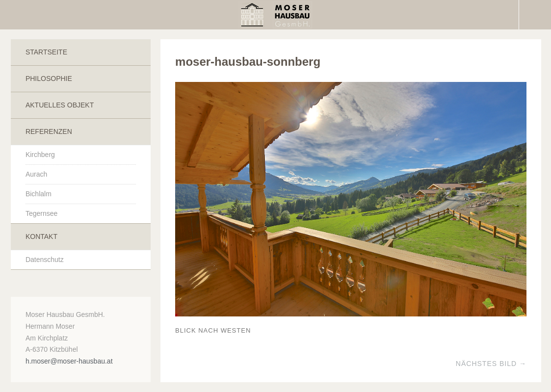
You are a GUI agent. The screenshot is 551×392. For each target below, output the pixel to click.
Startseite (46, 52)
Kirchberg (40, 155)
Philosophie (49, 78)
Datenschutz (45, 260)
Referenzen (49, 131)
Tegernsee (41, 213)
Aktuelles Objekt (60, 105)
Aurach (36, 174)
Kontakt (41, 236)
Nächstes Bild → (491, 364)
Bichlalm (39, 194)
